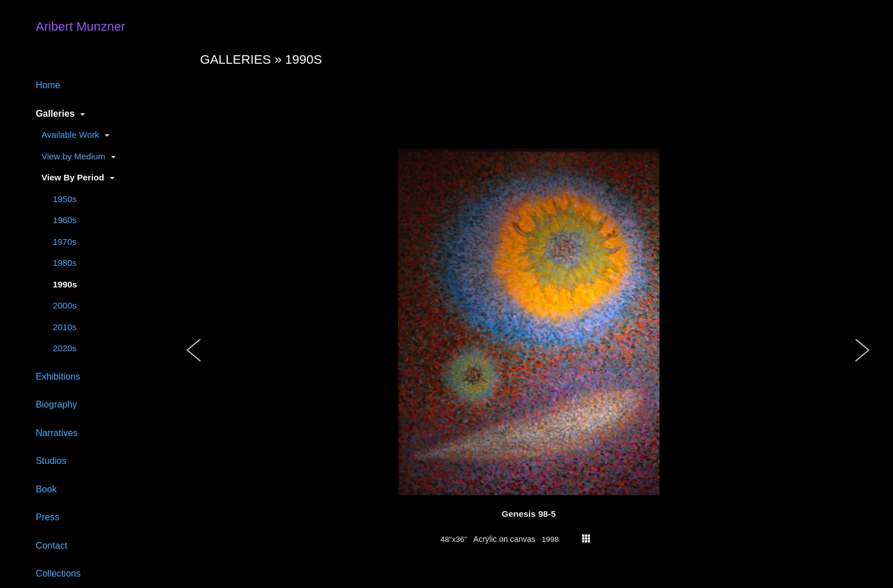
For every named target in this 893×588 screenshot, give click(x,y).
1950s (65, 199)
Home (48, 85)
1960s (65, 220)
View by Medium (73, 156)
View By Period (73, 177)
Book (46, 489)
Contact (52, 545)
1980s (65, 263)
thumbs (586, 538)
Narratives (57, 433)
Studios (51, 460)
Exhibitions (58, 376)
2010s (65, 327)
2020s (65, 348)
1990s (65, 284)
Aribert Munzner (81, 26)
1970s (65, 242)
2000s (65, 305)
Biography (57, 404)
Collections (58, 573)
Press (48, 517)
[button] (194, 362)
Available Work (70, 135)
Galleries (55, 113)
